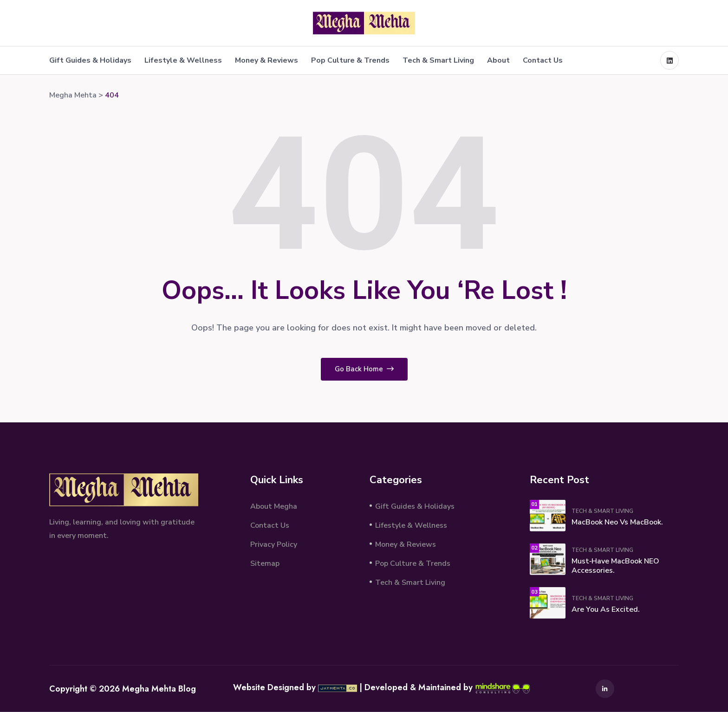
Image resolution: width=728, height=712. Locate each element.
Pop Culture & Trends (350, 60)
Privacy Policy (274, 544)
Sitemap (265, 563)
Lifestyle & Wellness (183, 60)
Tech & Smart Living (438, 60)
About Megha (274, 506)
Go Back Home (364, 369)
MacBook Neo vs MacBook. (617, 522)
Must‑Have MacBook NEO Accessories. (615, 566)
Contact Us (543, 60)
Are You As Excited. (606, 609)
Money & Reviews (266, 60)
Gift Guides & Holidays (90, 60)
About (498, 60)
